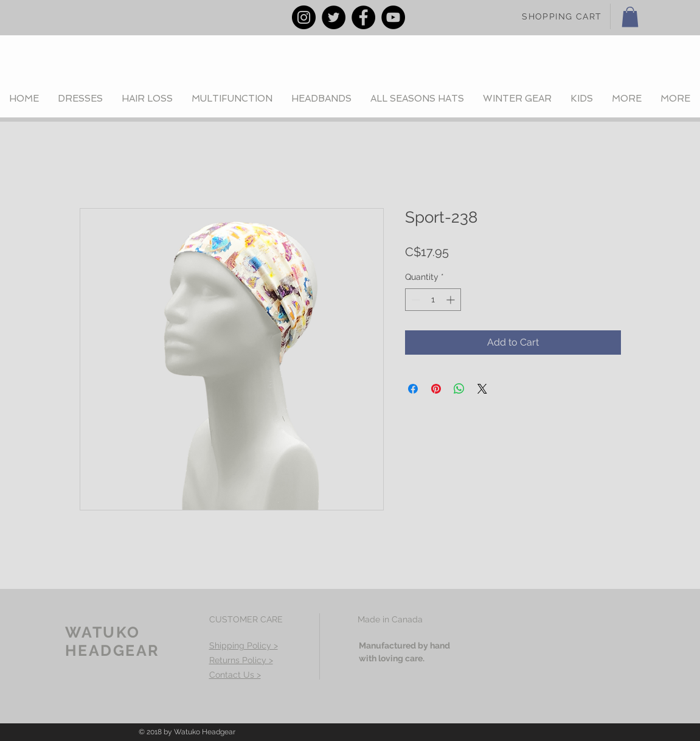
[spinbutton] (433, 300)
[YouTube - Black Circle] (393, 17)
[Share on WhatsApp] (459, 389)
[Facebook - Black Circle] (363, 17)
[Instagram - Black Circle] (304, 17)
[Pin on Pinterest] (436, 389)
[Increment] (452, 300)
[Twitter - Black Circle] (334, 17)
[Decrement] (414, 300)
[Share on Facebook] (413, 389)
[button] (630, 17)
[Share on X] (482, 389)
